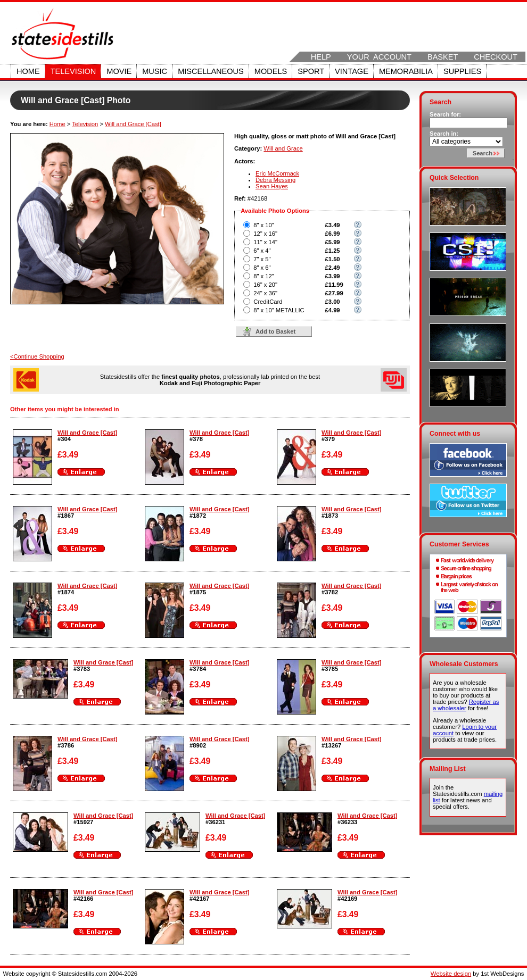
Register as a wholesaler (466, 705)
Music (155, 71)
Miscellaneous (211, 71)
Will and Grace (283, 148)
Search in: (444, 134)
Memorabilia (406, 71)
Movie (119, 71)
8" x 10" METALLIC (279, 310)
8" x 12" (263, 276)
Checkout (496, 57)
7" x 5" (262, 259)
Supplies (462, 71)
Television (73, 71)
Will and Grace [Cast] (133, 124)
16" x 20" (265, 285)
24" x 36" (265, 293)
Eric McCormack (277, 173)
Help (321, 57)
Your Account (379, 57)
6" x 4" (262, 251)
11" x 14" (265, 242)
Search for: (445, 114)
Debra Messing (275, 180)
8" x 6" (262, 268)
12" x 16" (265, 234)
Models (271, 71)
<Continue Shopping (37, 356)
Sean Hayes (272, 186)
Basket (443, 57)
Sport (311, 71)
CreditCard (268, 302)
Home (28, 71)
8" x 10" (263, 225)
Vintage (352, 71)
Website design (451, 974)
